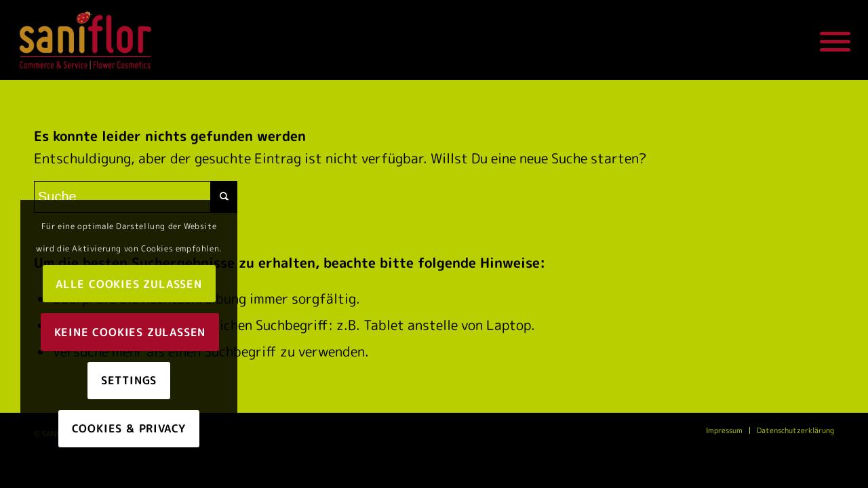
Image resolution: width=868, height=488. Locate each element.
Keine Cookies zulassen (130, 332)
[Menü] (831, 40)
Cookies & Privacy (129, 428)
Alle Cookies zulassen (129, 284)
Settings (129, 380)
